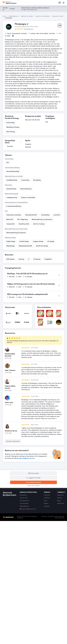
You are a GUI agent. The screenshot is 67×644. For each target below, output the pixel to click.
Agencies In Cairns (58, 16)
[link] (60, 3)
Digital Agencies (14, 16)
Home (4, 16)
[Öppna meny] (64, 3)
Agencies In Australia (27, 16)
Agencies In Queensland (43, 16)
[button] (60, 25)
